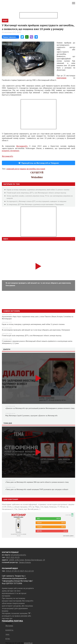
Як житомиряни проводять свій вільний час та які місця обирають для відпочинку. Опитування (36, 330)
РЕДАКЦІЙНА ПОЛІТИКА (12, 621)
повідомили (61, 78)
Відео (6, 239)
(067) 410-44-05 (13, 557)
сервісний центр (13, 169)
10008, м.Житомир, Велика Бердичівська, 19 (27, 560)
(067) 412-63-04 (27, 571)
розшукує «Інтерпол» (11, 151)
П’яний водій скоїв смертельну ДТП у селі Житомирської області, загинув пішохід (36, 193)
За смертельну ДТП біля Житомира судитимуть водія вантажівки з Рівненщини (35, 204)
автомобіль (31, 169)
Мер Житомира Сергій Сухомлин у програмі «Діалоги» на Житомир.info (31, 416)
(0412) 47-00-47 (13, 571)
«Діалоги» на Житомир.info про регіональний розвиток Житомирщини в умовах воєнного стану (40, 408)
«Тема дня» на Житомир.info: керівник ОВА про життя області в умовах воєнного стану (37, 482)
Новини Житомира (12, 311)
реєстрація (41, 169)
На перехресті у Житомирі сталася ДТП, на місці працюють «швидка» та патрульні (36, 201)
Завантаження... (10, 37)
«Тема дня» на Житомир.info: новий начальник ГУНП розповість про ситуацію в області (37, 489)
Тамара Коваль (25, 562)
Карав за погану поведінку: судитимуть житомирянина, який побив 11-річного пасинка (38, 190)
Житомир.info (22, 146)
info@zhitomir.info (18, 555)
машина (23, 169)
